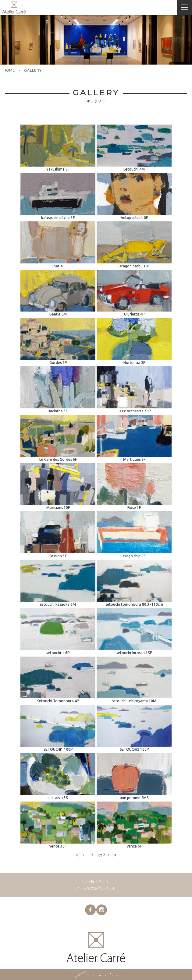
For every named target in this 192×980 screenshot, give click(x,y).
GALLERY (33, 70)
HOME (9, 71)
